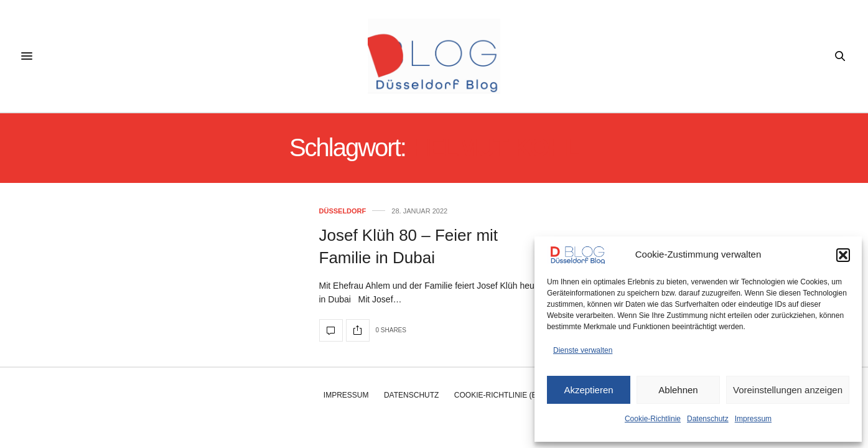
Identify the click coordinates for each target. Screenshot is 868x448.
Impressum (753, 419)
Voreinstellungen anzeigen (788, 390)
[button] (843, 255)
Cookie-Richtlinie (653, 419)
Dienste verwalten (583, 350)
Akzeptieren (588, 390)
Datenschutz (708, 419)
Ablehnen (678, 390)
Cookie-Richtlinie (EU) (499, 395)
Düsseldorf (343, 211)
